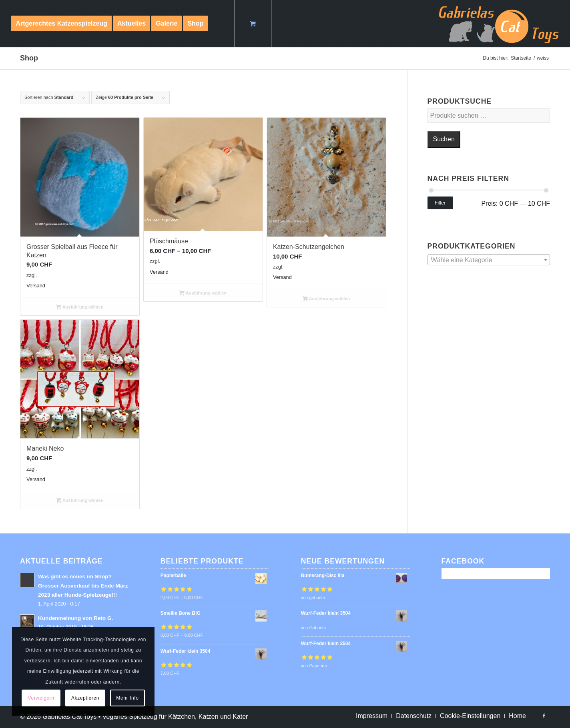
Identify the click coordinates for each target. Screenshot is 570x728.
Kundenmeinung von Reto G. (75, 618)
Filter (440, 203)
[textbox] (489, 260)
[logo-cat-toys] (499, 24)
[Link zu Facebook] (544, 716)
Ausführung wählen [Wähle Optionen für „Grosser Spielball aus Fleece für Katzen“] (80, 308)
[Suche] (221, 24)
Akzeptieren (85, 698)
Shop (29, 58)
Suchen (444, 139)
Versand (36, 286)
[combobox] (489, 260)
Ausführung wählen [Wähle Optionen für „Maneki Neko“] (80, 501)
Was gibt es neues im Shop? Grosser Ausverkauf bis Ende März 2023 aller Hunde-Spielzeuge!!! (83, 586)
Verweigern (41, 698)
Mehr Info (127, 698)
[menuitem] (61, 24)
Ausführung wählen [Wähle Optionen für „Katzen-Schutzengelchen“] (326, 299)
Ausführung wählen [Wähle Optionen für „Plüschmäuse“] (203, 294)
